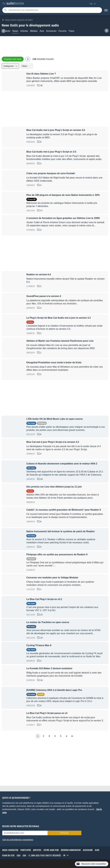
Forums (63, 31)
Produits (6, 31)
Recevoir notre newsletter (94, 864)
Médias (34, 31)
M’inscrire (64, 833)
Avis (42, 31)
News (15, 31)
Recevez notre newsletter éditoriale (21, 826)
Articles (24, 31)
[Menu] (106, 10)
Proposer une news (13, 59)
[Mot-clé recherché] (52, 10)
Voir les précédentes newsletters (18, 840)
